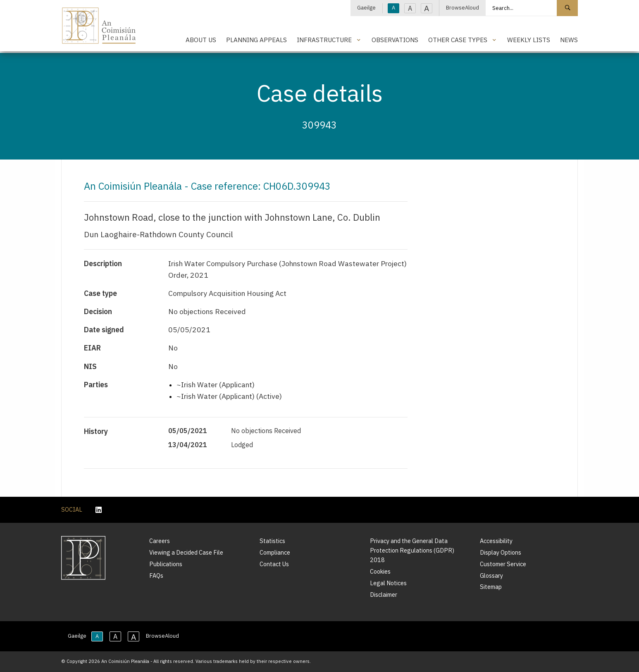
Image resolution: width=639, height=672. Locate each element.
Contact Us (274, 564)
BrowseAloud (463, 8)
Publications (166, 564)
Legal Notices (388, 583)
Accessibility (496, 541)
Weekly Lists (529, 40)
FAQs (156, 575)
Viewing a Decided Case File (186, 552)
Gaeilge (366, 8)
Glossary (491, 575)
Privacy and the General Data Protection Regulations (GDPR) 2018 (412, 550)
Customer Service (503, 564)
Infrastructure (324, 40)
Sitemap (491, 587)
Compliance (275, 552)
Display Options (501, 552)
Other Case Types (458, 40)
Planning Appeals (256, 40)
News (569, 40)
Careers (160, 541)
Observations (395, 40)
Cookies (380, 571)
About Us (201, 40)
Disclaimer (384, 595)
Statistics (272, 541)
